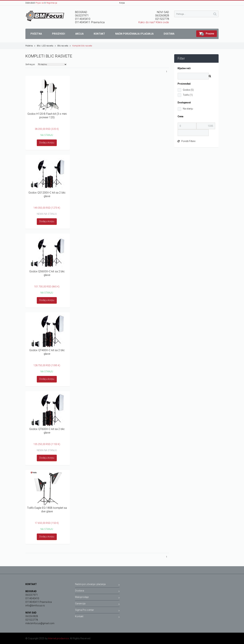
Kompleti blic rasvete (82, 46)
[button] (207, 34)
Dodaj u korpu (47, 143)
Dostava (97, 591)
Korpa (122, 3)
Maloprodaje (97, 598)
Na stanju (188, 109)
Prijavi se (40, 3)
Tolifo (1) (188, 95)
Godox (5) (188, 90)
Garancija (97, 604)
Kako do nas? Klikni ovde (154, 22)
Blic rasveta (64, 46)
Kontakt (97, 617)
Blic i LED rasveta (46, 46)
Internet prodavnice (58, 638)
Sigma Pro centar (97, 611)
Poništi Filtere (186, 141)
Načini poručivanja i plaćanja (97, 585)
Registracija (52, 3)
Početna (30, 46)
